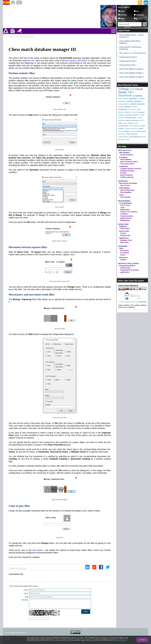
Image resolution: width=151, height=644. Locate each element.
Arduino (131, 123)
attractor (121, 118)
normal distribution (135, 137)
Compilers (124, 214)
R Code (123, 233)
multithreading (123, 137)
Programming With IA (127, 266)
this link (31, 61)
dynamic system (132, 115)
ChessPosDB (123, 126)
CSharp (124, 89)
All (137, 19)
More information (121, 640)
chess (136, 123)
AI (139, 115)
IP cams (121, 139)
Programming (124, 201)
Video (121, 248)
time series (132, 109)
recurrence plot (140, 131)
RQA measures (132, 134)
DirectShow (125, 251)
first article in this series (76, 61)
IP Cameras (125, 253)
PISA (139, 109)
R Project (127, 131)
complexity (138, 96)
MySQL (121, 112)
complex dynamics (134, 101)
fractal (135, 107)
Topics (123, 19)
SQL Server (123, 99)
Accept (142, 640)
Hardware (123, 246)
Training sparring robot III (128, 57)
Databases (123, 181)
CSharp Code (125, 235)
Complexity (123, 166)
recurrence (122, 134)
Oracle (127, 112)
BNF (144, 137)
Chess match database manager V (131, 73)
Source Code (124, 231)
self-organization (131, 118)
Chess (122, 195)
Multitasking (125, 220)
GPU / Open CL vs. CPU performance (132, 53)
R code (133, 112)
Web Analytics (125, 153)
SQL (143, 115)
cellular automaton (132, 120)
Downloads (123, 109)
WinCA (142, 120)
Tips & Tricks (125, 185)
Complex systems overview (131, 169)
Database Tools (126, 240)
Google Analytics (127, 155)
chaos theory (124, 104)
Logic (122, 207)
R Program (123, 157)
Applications (124, 238)
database (133, 99)
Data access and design (128, 183)
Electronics (123, 257)
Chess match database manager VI (132, 69)
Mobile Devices (126, 218)
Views (122, 11)
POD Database (125, 188)
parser (125, 123)
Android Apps (125, 268)
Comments (140, 15)
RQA (132, 131)
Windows (128, 107)
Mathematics (125, 210)
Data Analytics (125, 150)
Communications (127, 216)
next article (37, 550)
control (127, 139)
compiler (140, 129)
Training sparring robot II (128, 61)
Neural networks (126, 175)
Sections (123, 15)
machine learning (131, 129)
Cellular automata (127, 177)
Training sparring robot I (128, 65)
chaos (121, 107)
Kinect (120, 131)
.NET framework (126, 94)
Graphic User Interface (129, 212)
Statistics (122, 115)
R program (141, 112)
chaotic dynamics (137, 104)
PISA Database (126, 159)
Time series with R (127, 164)
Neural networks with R (129, 162)
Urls (137, 11)
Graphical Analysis (127, 171)
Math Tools (124, 242)
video (120, 123)
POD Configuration (127, 190)
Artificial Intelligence (128, 264)
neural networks (134, 126)
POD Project (125, 229)
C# (132, 89)
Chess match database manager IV (132, 77)
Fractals (123, 173)
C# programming (125, 203)
